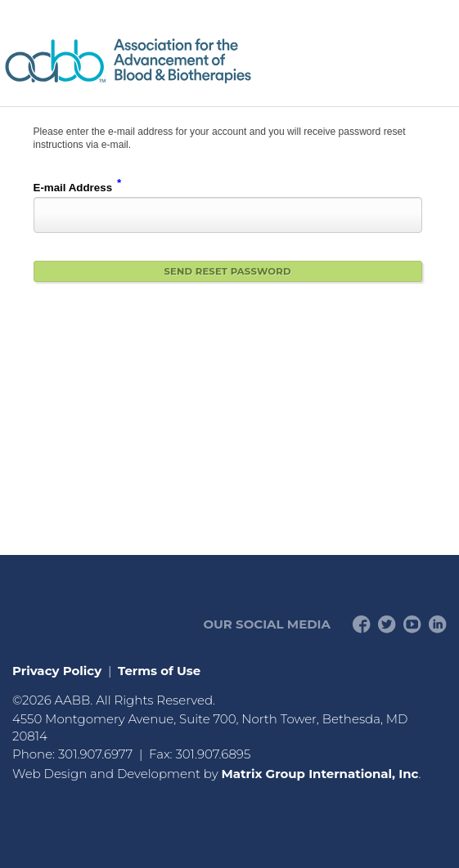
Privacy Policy (57, 671)
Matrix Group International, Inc (319, 774)
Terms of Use (159, 671)
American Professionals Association (175, 61)
